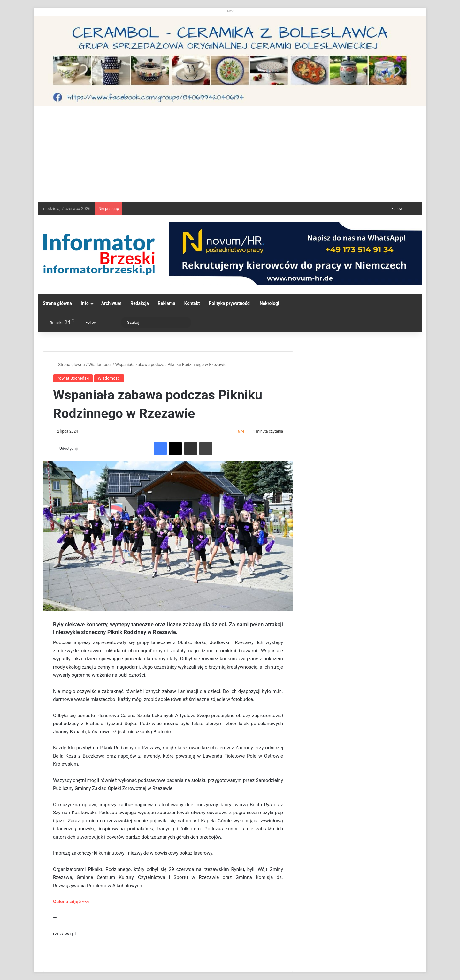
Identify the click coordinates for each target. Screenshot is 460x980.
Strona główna (57, 303)
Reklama (167, 303)
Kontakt (192, 303)
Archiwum (111, 303)
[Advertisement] (230, 154)
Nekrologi (269, 303)
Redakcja (140, 303)
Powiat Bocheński (73, 378)
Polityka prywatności (230, 303)
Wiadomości (100, 364)
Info (85, 303)
